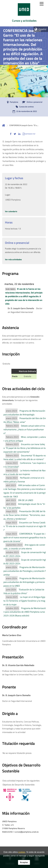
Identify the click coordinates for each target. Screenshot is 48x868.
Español (42, 29)
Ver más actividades (13, 259)
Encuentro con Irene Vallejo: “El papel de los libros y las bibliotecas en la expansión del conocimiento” (25, 448)
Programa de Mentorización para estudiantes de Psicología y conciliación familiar (25, 571)
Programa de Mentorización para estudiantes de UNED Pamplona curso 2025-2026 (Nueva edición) (25, 612)
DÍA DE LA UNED (26, 500)
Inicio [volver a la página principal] (4, 125)
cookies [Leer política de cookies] (22, 852)
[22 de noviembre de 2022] (24, 112)
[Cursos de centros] (24, 107)
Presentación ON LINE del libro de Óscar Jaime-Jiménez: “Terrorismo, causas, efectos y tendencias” (24, 515)
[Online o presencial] (32, 102)
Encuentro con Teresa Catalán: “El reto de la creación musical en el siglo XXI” (25, 526)
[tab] (24, 13)
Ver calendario (11, 211)
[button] (11, 134)
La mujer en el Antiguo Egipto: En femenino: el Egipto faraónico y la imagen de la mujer (24, 601)
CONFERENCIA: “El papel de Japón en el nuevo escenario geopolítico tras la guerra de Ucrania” (25, 537)
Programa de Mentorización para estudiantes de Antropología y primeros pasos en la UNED (24, 582)
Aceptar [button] (24, 862)
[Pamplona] (12, 102)
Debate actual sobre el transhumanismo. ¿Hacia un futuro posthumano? (24, 429)
